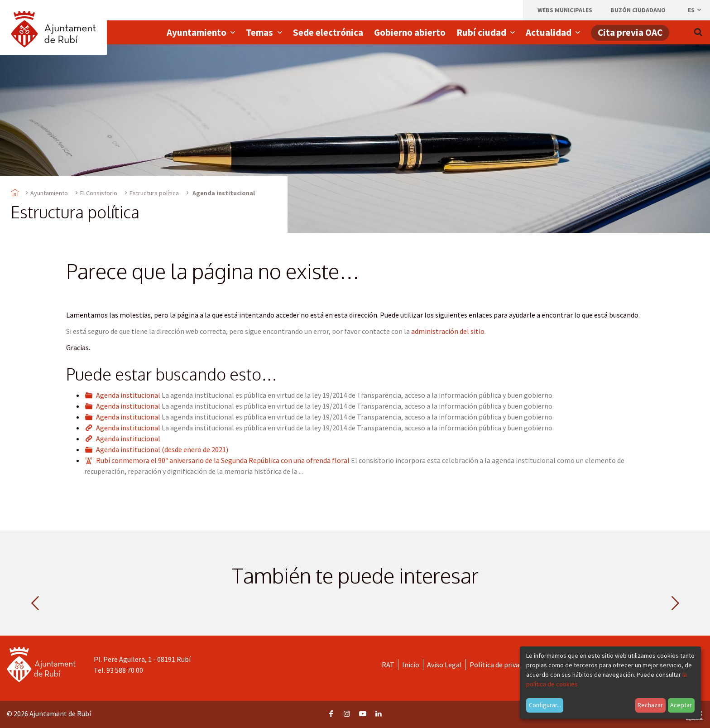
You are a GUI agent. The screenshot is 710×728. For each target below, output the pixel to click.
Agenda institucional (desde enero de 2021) (162, 449)
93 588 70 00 (125, 670)
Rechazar (650, 705)
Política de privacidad (502, 665)
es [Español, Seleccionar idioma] (695, 10)
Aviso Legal (444, 665)
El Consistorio (99, 193)
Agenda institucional (128, 395)
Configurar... (545, 705)
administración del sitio (448, 331)
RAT (388, 665)
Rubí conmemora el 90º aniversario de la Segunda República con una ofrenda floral (223, 460)
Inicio (411, 665)
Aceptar (681, 705)
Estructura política (154, 193)
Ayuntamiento (49, 193)
